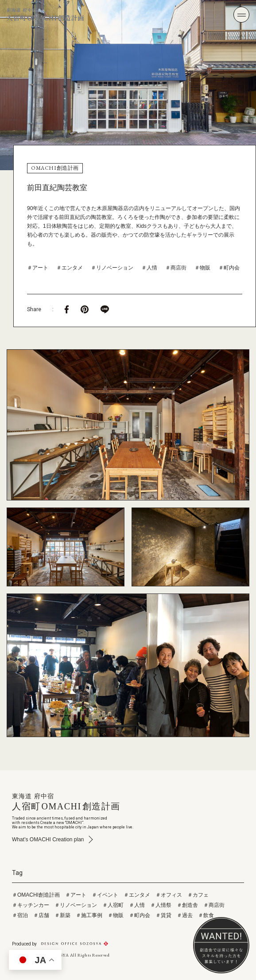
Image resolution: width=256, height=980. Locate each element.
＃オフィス (169, 895)
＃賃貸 (163, 915)
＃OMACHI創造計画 (36, 895)
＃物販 (202, 268)
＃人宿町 (113, 905)
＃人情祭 (161, 905)
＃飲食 (206, 915)
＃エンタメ (70, 268)
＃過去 (185, 915)
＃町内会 (229, 268)
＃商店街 (176, 268)
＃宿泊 (20, 915)
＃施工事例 (89, 915)
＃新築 (62, 915)
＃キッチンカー (31, 905)
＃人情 (149, 268)
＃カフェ (198, 895)
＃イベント (105, 895)
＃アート (38, 268)
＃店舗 (41, 915)
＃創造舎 (187, 905)
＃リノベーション (112, 268)
